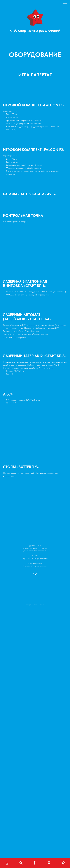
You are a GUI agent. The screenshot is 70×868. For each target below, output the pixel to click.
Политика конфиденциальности (35, 566)
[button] (49, 863)
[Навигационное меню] (65, 4)
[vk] (35, 576)
